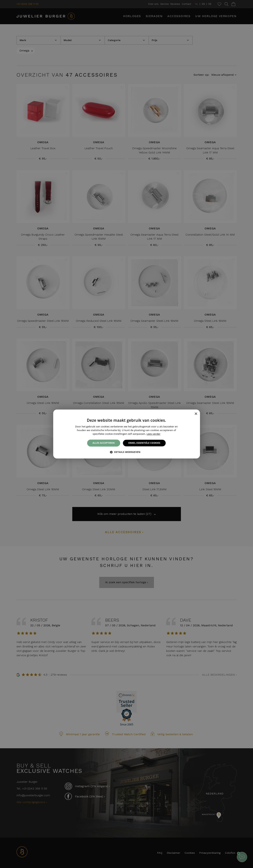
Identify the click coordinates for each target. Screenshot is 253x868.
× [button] (196, 414)
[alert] (126, 434)
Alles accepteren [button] (104, 443)
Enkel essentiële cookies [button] (144, 443)
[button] (127, 452)
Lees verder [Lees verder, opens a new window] (153, 434)
